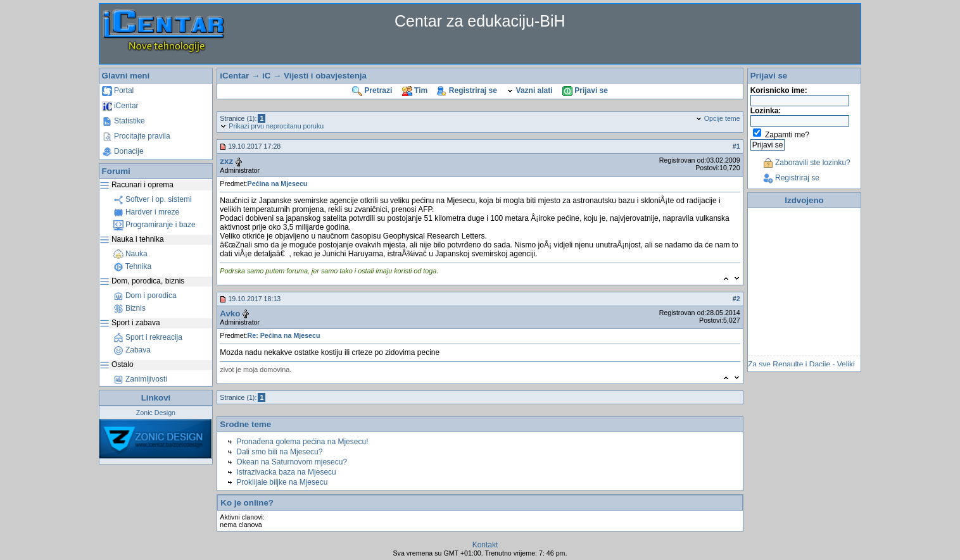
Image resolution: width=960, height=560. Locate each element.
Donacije (123, 151)
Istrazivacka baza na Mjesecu (286, 472)
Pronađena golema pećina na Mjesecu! (302, 442)
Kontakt (485, 545)
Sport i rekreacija (148, 337)
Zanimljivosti (140, 379)
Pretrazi (372, 90)
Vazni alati (529, 90)
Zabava (132, 350)
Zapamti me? (787, 135)
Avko (230, 314)
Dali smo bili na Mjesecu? (279, 452)
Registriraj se (467, 90)
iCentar (120, 106)
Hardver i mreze (147, 212)
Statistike (123, 121)
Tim (415, 90)
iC (266, 76)
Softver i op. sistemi (153, 199)
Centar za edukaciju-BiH (480, 21)
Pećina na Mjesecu (278, 184)
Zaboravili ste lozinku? (807, 163)
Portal (118, 90)
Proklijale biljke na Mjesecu (282, 482)
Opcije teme (718, 118)
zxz (226, 161)
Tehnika (132, 266)
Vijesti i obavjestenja (325, 76)
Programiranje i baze (155, 225)
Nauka (130, 254)
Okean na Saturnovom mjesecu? (292, 462)
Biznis (129, 308)
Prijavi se (585, 90)
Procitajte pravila (136, 136)
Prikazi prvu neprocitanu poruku (272, 126)
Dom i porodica (145, 296)
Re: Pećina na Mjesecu (284, 335)
